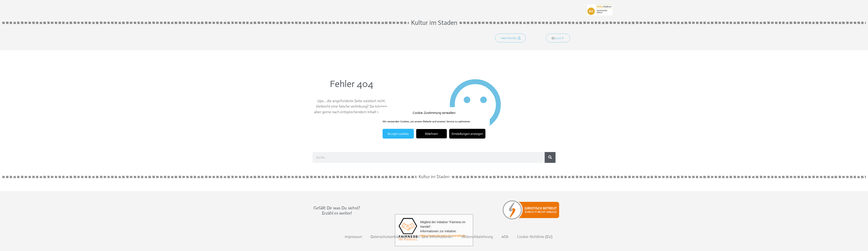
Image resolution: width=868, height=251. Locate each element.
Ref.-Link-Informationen (719, 237)
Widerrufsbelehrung (762, 237)
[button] (516, 39)
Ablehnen (431, 134)
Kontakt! (400, 39)
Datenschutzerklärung (673, 237)
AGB (790, 237)
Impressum (639, 237)
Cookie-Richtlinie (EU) (820, 237)
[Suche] (550, 157)
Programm (376, 39)
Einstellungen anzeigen (467, 134)
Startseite (325, 39)
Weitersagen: (326, 6)
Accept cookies (398, 134)
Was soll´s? (350, 39)
